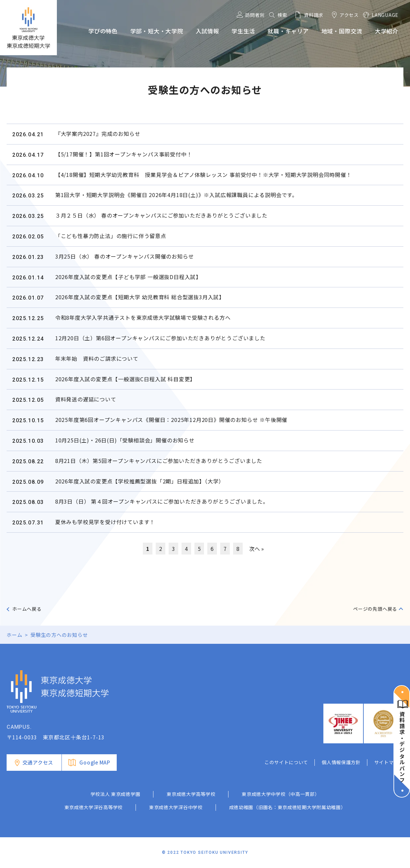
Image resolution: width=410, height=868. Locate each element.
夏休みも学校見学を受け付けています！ (105, 522)
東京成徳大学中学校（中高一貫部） (281, 794)
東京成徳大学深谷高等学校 (94, 807)
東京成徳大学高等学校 (191, 794)
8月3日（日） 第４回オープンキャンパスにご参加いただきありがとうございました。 (162, 501)
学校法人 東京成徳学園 (116, 794)
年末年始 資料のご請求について (97, 358)
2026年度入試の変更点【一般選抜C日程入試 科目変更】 (125, 379)
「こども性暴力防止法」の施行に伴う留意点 (111, 236)
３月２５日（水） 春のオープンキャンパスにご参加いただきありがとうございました (161, 215)
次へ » (257, 549)
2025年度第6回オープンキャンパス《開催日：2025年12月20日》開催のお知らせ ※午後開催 (171, 420)
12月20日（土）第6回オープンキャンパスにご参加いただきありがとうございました (160, 338)
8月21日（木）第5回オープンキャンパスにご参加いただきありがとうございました (159, 461)
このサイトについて (286, 762)
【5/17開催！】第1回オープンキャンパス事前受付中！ (124, 154)
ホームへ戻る (27, 609)
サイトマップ (389, 762)
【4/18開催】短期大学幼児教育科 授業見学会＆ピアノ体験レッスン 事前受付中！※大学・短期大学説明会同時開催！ (204, 175)
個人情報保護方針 (341, 762)
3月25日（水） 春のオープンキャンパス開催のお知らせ (125, 256)
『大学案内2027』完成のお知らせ (98, 134)
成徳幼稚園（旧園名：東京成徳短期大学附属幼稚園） (287, 807)
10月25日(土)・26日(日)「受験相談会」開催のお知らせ (125, 440)
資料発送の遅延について (86, 399)
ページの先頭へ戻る (375, 609)
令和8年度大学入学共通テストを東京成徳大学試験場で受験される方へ (143, 317)
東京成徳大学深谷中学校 (176, 807)
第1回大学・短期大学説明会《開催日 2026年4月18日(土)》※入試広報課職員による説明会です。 (176, 195)
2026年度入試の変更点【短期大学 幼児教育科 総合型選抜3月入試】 (140, 297)
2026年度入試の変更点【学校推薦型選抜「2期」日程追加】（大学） (140, 481)
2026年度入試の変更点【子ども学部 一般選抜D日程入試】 (128, 277)
